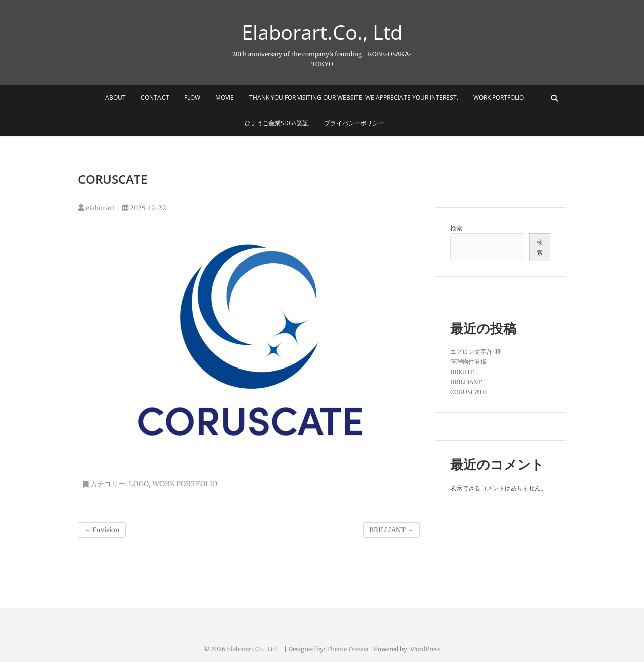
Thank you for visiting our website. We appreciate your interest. (354, 97)
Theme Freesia (347, 649)
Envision (102, 530)
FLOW (192, 97)
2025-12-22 (144, 208)
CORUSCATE (468, 392)
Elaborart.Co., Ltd (331, 32)
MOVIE (225, 97)
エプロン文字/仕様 (476, 352)
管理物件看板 (468, 362)
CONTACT (155, 97)
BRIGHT (462, 372)
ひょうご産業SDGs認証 (277, 123)
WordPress (425, 649)
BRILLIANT (391, 530)
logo (139, 484)
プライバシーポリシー (354, 123)
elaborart (96, 208)
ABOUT (115, 97)
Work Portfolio (499, 97)
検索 (456, 228)
